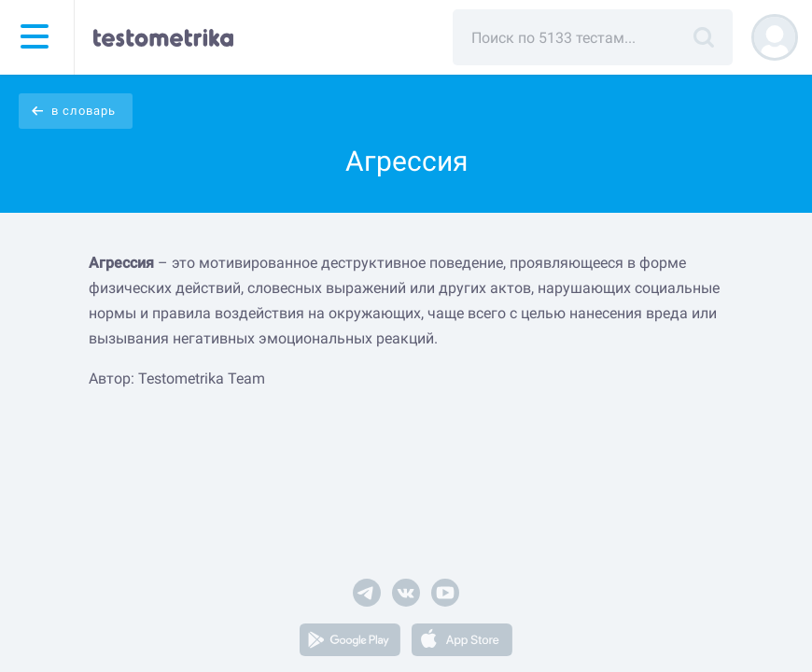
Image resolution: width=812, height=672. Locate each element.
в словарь (84, 111)
